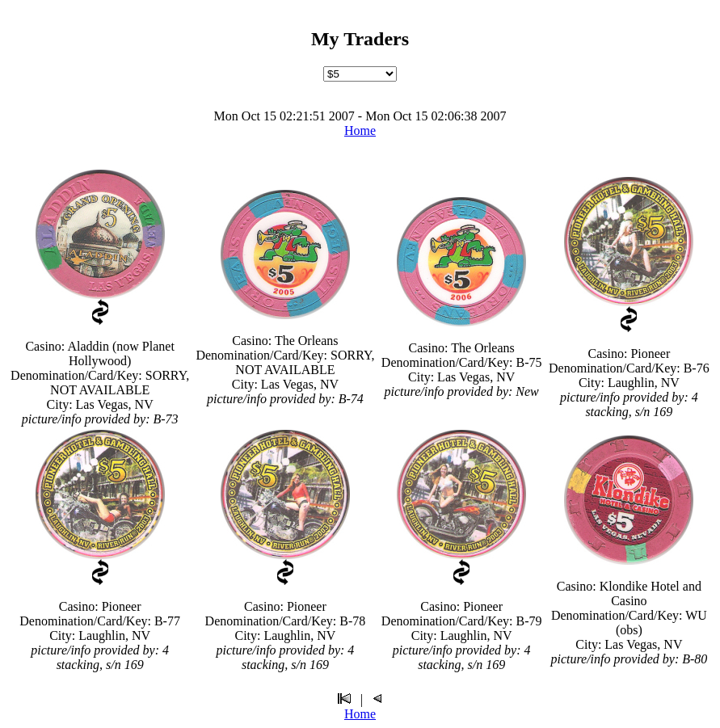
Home (360, 130)
